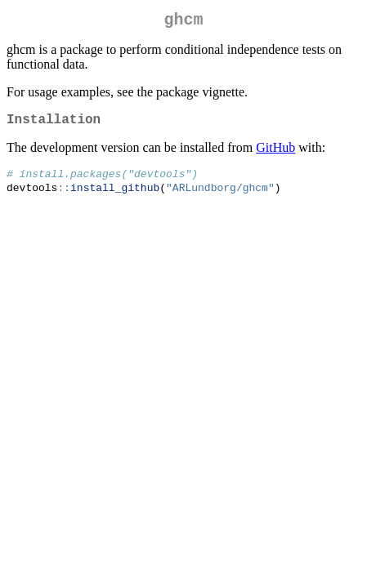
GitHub (275, 154)
